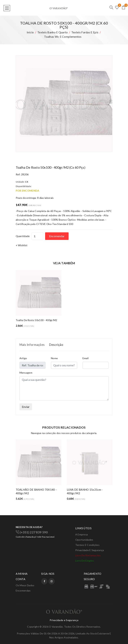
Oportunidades (84, 540)
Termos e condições (87, 545)
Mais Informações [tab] (32, 345)
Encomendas (23, 591)
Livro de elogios (85, 561)
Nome (54, 358)
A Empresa (82, 534)
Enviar (26, 407)
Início (30, 32)
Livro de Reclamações (88, 555)
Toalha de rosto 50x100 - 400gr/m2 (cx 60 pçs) (51, 167)
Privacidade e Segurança (90, 550)
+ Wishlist (22, 245)
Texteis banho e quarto (53, 32)
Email (86, 358)
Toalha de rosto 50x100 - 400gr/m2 (36, 320)
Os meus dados (25, 585)
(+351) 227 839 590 (32, 532)
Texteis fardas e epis (85, 32)
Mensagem (26, 373)
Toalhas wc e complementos (63, 37)
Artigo (23, 358)
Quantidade (23, 236)
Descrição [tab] (56, 345)
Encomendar (57, 236)
